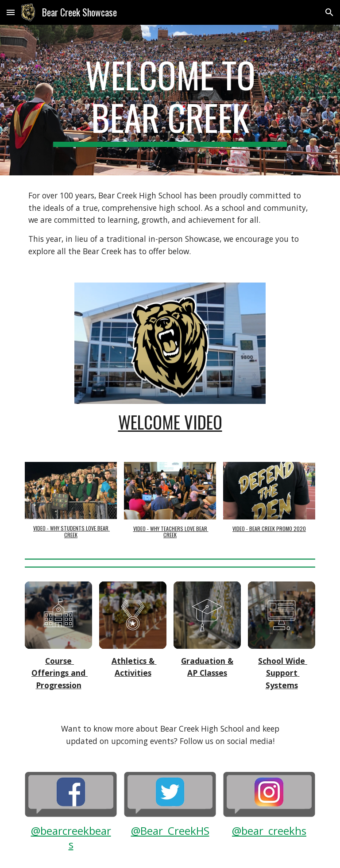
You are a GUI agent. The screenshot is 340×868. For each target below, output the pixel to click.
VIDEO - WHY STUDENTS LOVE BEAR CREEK (71, 531)
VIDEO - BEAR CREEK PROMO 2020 (269, 529)
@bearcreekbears (71, 837)
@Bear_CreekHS (170, 831)
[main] (170, 100)
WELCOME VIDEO (170, 422)
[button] (11, 12)
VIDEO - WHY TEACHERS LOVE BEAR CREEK (171, 532)
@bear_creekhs (269, 831)
